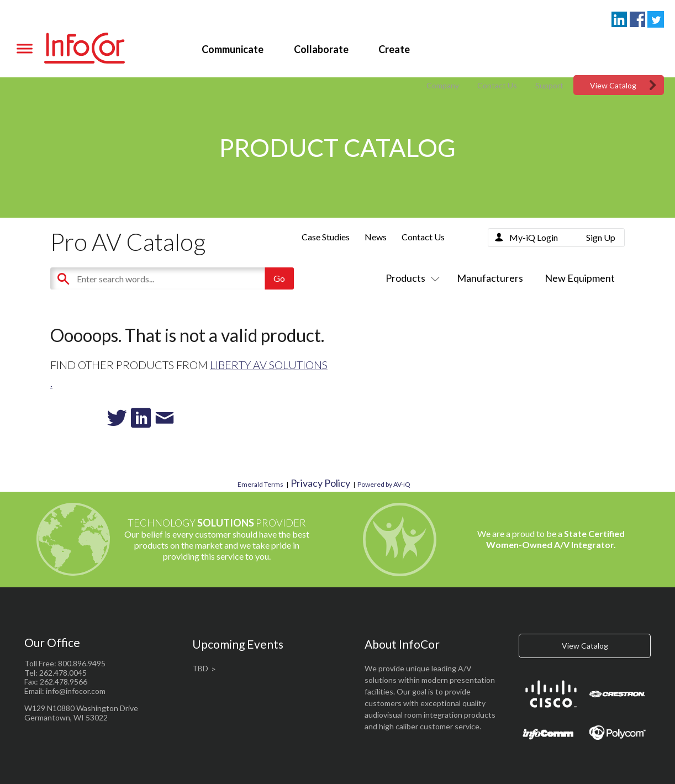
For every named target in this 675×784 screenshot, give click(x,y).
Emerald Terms (260, 484)
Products (410, 278)
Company (443, 85)
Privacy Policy (320, 483)
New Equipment (580, 278)
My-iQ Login (534, 237)
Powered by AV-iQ (384, 484)
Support (549, 85)
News (376, 237)
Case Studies (326, 237)
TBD (200, 668)
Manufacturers (490, 278)
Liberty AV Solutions (269, 365)
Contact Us (497, 85)
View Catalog (613, 85)
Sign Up (601, 237)
